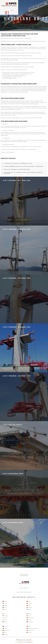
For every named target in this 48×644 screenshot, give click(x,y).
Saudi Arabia (6, 630)
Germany (29, 607)
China (29, 601)
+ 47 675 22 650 (20, 642)
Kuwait (5, 622)
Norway (29, 620)
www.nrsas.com (24, 588)
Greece (29, 609)
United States (30, 630)
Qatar (4, 628)
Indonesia (5, 616)
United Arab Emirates (32, 628)
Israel (4, 618)
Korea (4, 620)
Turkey (29, 626)
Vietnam (29, 632)
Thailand (5, 634)
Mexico (29, 616)
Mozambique (30, 618)
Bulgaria (5, 605)
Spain (4, 632)
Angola (5, 601)
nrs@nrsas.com (30, 642)
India (4, 614)
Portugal (5, 626)
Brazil (4, 607)
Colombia (29, 603)
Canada (5, 609)
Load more (24, 575)
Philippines (30, 622)
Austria (5, 603)
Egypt (29, 605)
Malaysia (29, 614)
